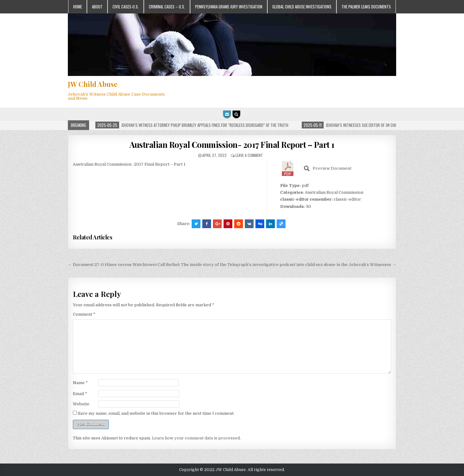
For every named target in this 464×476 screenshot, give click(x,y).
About (97, 7)
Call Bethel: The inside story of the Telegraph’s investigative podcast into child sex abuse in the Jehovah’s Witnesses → (277, 265)
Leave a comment (249, 155)
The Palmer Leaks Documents (366, 7)
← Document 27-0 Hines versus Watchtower (113, 265)
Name (80, 383)
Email (80, 394)
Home (78, 7)
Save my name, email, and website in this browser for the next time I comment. (156, 413)
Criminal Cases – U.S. (167, 7)
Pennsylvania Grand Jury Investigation (229, 7)
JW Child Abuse (93, 84)
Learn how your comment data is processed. (196, 438)
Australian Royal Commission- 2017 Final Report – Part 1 (232, 145)
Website (81, 404)
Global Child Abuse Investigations (302, 7)
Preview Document (328, 168)
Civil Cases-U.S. (126, 7)
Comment (84, 314)
